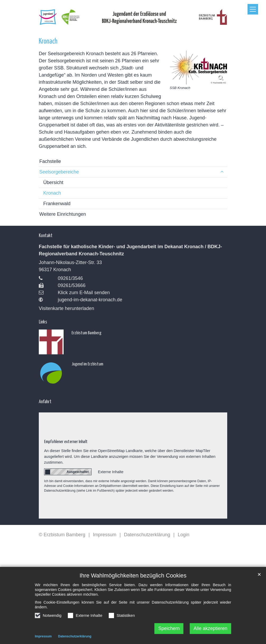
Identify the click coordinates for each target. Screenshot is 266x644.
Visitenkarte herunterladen (66, 308)
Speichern (169, 630)
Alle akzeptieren (211, 630)
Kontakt (46, 235)
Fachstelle (50, 161)
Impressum (43, 638)
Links (43, 321)
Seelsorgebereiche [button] (59, 172)
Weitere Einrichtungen (63, 214)
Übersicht (53, 182)
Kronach (48, 41)
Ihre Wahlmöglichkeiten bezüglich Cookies (133, 577)
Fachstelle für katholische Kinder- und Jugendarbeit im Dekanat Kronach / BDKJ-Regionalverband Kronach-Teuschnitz (130, 250)
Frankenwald (57, 204)
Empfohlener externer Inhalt (66, 441)
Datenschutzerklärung (75, 638)
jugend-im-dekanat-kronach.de (90, 300)
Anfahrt (45, 401)
